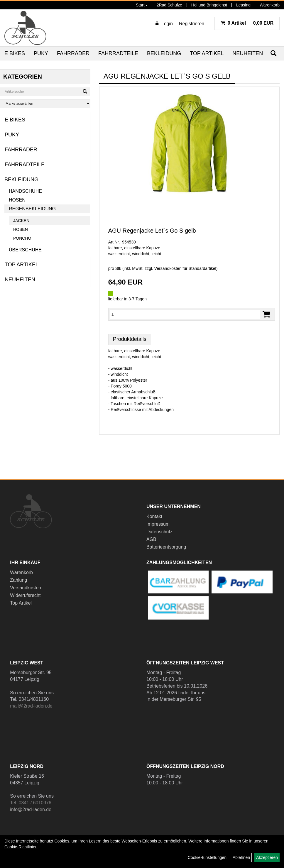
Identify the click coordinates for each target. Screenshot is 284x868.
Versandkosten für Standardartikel (185, 268)
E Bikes (15, 53)
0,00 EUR (247, 23)
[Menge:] (185, 314)
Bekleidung (164, 53)
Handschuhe (25, 191)
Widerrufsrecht (25, 595)
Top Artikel (207, 53)
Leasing (243, 5)
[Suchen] (85, 92)
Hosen (17, 200)
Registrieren (192, 24)
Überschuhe (25, 250)
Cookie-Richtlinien (21, 847)
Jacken (21, 221)
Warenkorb (270, 5)
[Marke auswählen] (45, 103)
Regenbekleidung (32, 209)
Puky (41, 53)
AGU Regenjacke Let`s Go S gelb (152, 231)
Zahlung (18, 580)
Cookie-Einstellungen (207, 857)
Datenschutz (159, 532)
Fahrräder (73, 53)
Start (142, 5)
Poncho (22, 238)
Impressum (158, 524)
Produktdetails (130, 339)
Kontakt (154, 516)
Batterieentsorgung (166, 547)
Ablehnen (241, 857)
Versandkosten (26, 588)
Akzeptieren (267, 857)
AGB (151, 539)
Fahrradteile (118, 53)
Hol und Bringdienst (209, 5)
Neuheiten (248, 53)
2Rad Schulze (169, 5)
